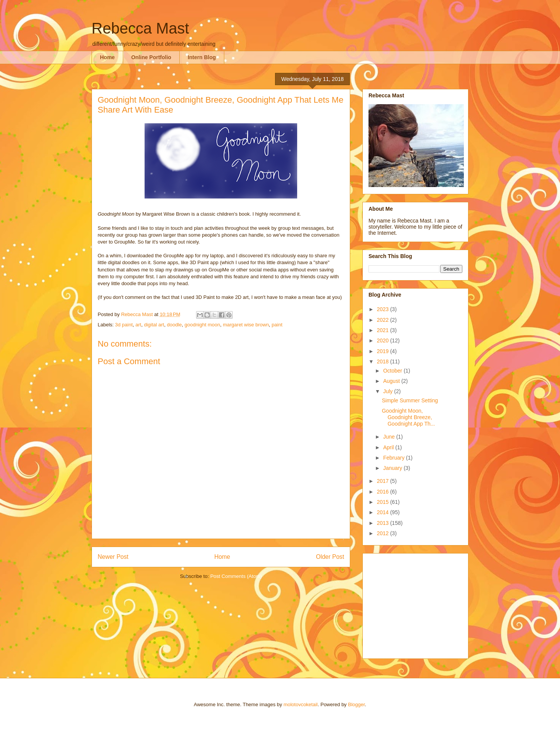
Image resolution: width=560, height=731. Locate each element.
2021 (384, 330)
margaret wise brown (246, 325)
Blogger (356, 704)
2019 (384, 351)
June (389, 437)
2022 (384, 320)
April (389, 447)
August (392, 381)
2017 (384, 481)
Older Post (330, 557)
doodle (174, 325)
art (138, 325)
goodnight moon (202, 325)
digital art (154, 325)
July (389, 391)
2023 (384, 309)
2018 (384, 361)
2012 (384, 533)
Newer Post (113, 557)
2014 (384, 512)
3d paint (124, 325)
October (393, 371)
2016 (384, 492)
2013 (384, 523)
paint (277, 325)
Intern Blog (202, 57)
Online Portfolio (151, 57)
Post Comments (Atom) (236, 576)
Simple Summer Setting (410, 400)
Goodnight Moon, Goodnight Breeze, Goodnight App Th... (408, 417)
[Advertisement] (416, 604)
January (393, 468)
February (394, 458)
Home (107, 57)
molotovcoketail (301, 704)
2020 (384, 340)
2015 (384, 502)
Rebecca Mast (140, 28)
